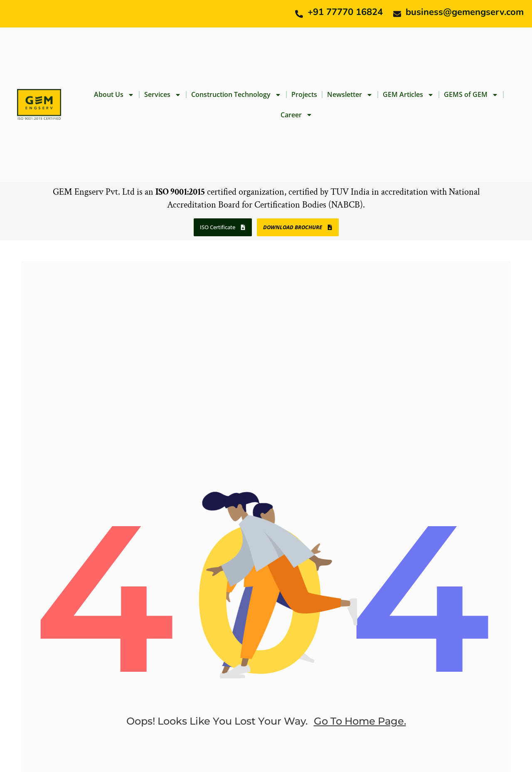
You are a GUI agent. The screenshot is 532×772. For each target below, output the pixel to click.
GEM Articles (408, 95)
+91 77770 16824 (345, 12)
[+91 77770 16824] (299, 14)
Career (297, 115)
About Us (114, 95)
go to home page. (360, 721)
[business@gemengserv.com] (397, 14)
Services (163, 95)
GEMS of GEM (471, 95)
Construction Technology (236, 95)
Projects (304, 94)
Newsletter (350, 95)
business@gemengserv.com (465, 12)
